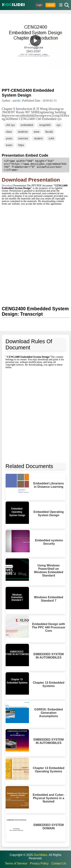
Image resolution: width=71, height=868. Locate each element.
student (38, 138)
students (23, 132)
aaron (16, 100)
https (21, 145)
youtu (9, 138)
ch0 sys (10, 125)
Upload (50, 5)
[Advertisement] (36, 77)
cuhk (51, 138)
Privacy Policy (39, 863)
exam (9, 145)
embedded (27, 125)
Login (39, 5)
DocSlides (41, 855)
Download (8, 186)
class (9, 132)
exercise (23, 138)
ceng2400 (45, 125)
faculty (49, 132)
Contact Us (59, 863)
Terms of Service (16, 863)
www (36, 132)
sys (59, 125)
